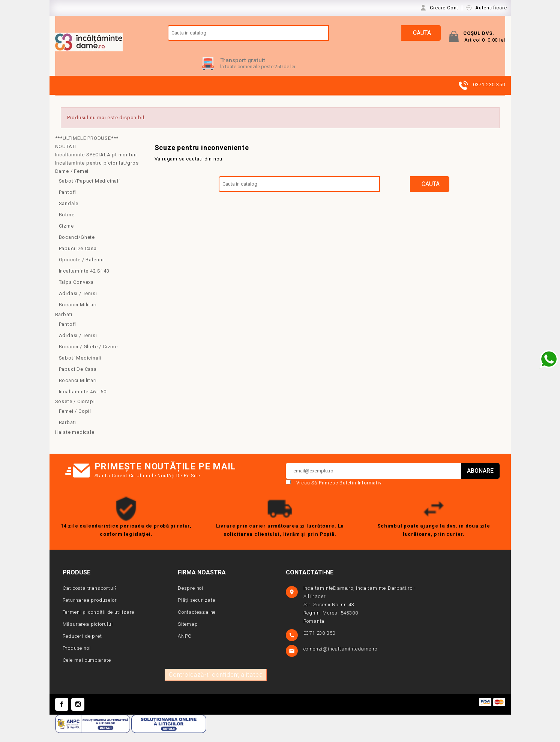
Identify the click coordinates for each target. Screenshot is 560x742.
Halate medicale (75, 441)
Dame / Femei (72, 180)
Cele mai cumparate (87, 669)
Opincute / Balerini (81, 268)
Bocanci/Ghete (77, 246)
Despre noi (191, 597)
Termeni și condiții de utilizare (99, 621)
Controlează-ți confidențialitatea (216, 683)
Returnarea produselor (90, 609)
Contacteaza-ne (197, 621)
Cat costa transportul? (90, 597)
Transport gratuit (243, 69)
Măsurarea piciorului (88, 633)
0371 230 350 (320, 642)
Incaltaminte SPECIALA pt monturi (96, 163)
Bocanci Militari (78, 313)
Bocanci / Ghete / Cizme (88, 355)
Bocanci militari (78, 389)
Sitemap (188, 633)
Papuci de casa (78, 257)
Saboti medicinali (80, 367)
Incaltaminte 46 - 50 (83, 400)
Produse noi (77, 657)
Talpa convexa (76, 291)
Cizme (66, 235)
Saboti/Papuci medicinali (89, 190)
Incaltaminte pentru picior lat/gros (97, 172)
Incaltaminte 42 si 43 (84, 280)
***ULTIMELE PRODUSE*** (87, 147)
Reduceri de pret (82, 645)
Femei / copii (75, 420)
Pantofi (68, 201)
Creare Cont (445, 8)
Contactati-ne (310, 581)
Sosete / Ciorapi (75, 410)
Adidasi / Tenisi (78, 302)
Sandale (69, 212)
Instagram (78, 713)
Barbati (64, 323)
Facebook (62, 713)
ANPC (185, 645)
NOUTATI (66, 155)
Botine (67, 223)
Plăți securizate (197, 609)
